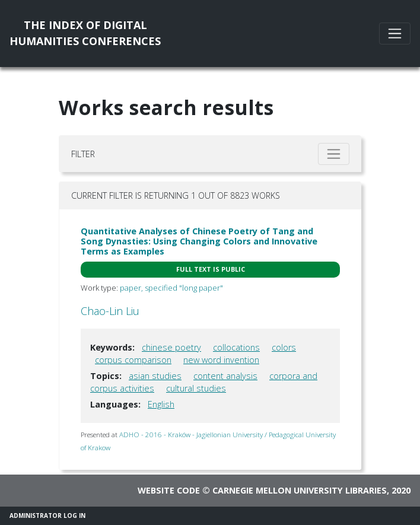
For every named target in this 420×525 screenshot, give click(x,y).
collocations (236, 347)
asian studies (155, 376)
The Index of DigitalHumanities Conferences (85, 33)
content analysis (225, 376)
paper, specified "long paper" (171, 288)
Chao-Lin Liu (110, 311)
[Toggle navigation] (395, 34)
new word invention (221, 360)
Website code (169, 490)
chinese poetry (171, 347)
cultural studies (196, 388)
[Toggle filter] (334, 154)
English (161, 404)
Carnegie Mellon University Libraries (300, 490)
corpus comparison (133, 360)
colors (284, 347)
